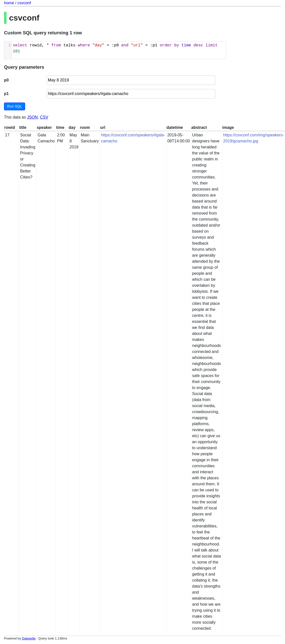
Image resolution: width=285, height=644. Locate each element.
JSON (32, 117)
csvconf (24, 3)
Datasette (29, 638)
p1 (6, 94)
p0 (6, 80)
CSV (44, 117)
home (9, 3)
